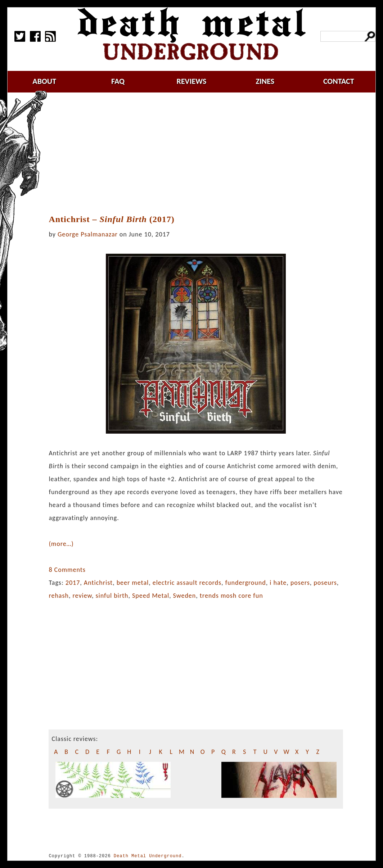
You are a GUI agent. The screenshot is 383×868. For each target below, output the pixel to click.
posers (300, 583)
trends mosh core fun (231, 596)
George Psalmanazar (88, 234)
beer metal (133, 583)
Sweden (185, 596)
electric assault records (187, 583)
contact (339, 81)
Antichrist (98, 583)
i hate (278, 583)
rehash (59, 596)
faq (118, 81)
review (82, 596)
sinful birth (112, 596)
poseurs (325, 583)
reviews (192, 81)
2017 (73, 583)
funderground (246, 583)
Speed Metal (151, 596)
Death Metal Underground (148, 856)
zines (265, 81)
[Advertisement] (200, 154)
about (44, 81)
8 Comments (67, 570)
